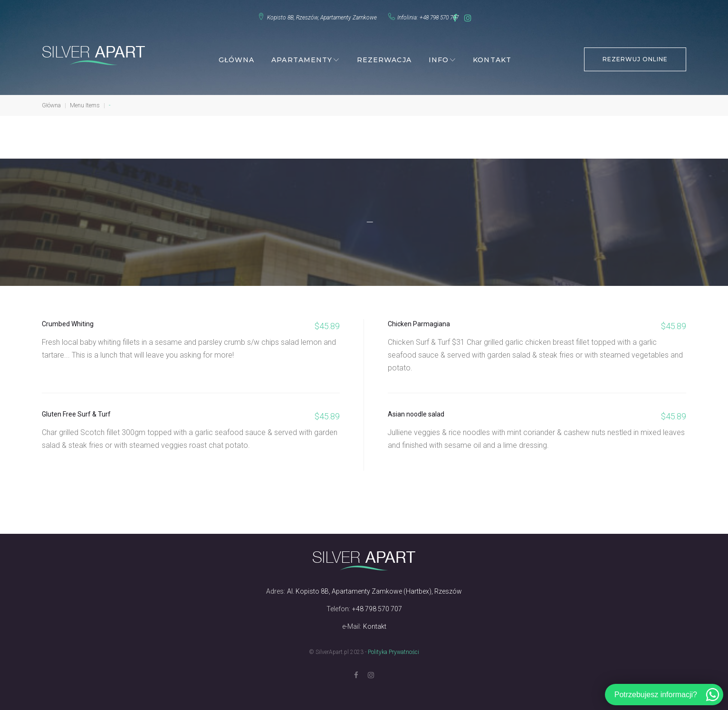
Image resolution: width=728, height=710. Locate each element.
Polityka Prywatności (393, 649)
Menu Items (85, 102)
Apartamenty (302, 57)
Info (439, 57)
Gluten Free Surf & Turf (76, 411)
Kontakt (492, 57)
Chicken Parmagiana (419, 321)
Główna (237, 57)
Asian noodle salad (416, 411)
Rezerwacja (384, 57)
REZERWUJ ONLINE (635, 56)
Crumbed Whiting (68, 321)
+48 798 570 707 (430, 16)
